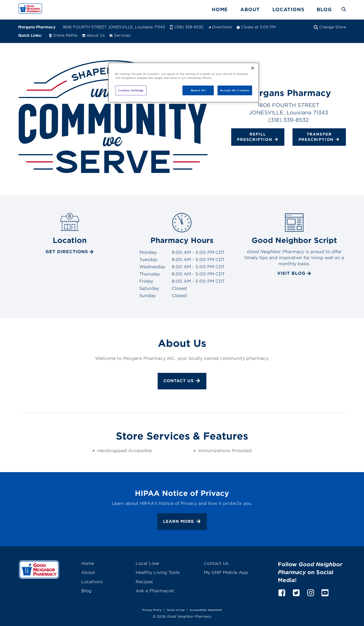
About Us (93, 33)
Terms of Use (176, 608)
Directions (220, 25)
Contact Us (182, 379)
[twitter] (296, 590)
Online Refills (63, 33)
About (250, 9)
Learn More (182, 520)
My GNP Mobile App (226, 570)
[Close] (253, 68)
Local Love (147, 561)
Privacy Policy (152, 608)
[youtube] (325, 590)
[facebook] (282, 590)
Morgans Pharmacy (37, 25)
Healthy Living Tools (158, 570)
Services (120, 33)
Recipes (144, 579)
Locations (288, 9)
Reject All (198, 90)
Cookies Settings (131, 90)
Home (220, 9)
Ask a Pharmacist (155, 589)
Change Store (330, 25)
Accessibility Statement (206, 608)
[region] (184, 83)
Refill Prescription (258, 135)
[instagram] (311, 590)
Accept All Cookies (235, 90)
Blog (324, 9)
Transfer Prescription (319, 135)
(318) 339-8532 (187, 25)
